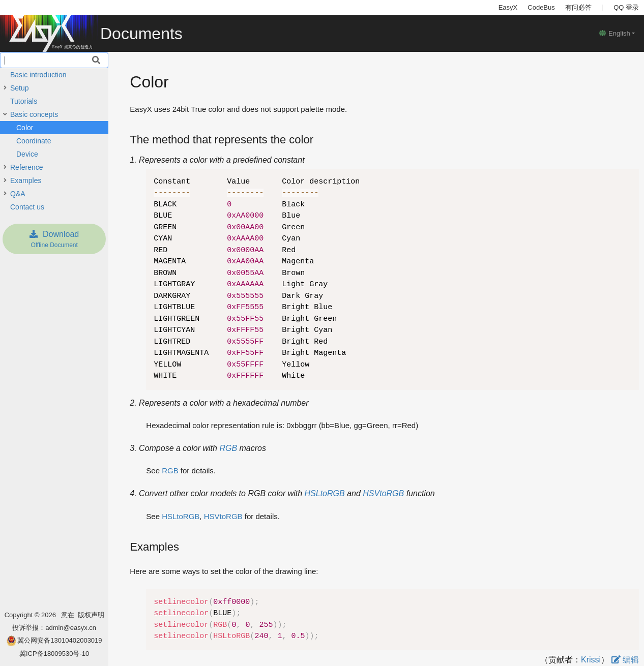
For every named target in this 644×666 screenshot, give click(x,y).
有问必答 (578, 7)
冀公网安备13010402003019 (60, 640)
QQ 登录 (626, 7)
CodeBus (541, 7)
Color (25, 128)
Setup (20, 88)
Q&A (18, 194)
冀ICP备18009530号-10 (54, 654)
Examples (26, 180)
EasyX (508, 7)
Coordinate (34, 141)
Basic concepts (34, 114)
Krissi (591, 660)
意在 (69, 615)
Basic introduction (38, 75)
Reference (27, 167)
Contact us (27, 207)
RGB (228, 448)
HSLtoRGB (325, 493)
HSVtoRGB (383, 493)
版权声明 (91, 615)
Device (27, 154)
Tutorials (24, 101)
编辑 (625, 660)
